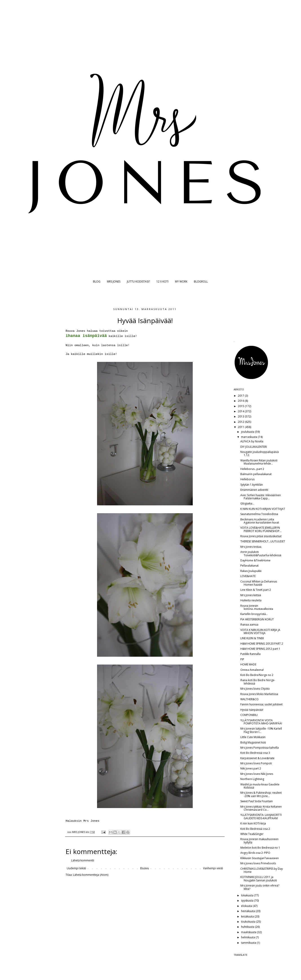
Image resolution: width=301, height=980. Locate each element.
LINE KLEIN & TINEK (252, 638)
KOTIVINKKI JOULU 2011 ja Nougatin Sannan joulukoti (259, 879)
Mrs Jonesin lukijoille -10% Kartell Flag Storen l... (261, 730)
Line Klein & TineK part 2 (256, 590)
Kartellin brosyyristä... (254, 614)
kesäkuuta (248, 916)
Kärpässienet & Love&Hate (257, 758)
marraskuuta (249, 437)
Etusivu (145, 868)
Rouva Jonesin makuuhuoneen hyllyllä (259, 841)
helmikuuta (248, 937)
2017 (241, 396)
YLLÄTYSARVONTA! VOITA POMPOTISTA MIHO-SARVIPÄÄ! (261, 722)
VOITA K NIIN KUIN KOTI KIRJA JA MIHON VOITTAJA (260, 631)
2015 (241, 406)
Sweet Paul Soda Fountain (257, 801)
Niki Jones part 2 (251, 768)
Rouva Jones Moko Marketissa (259, 694)
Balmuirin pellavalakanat (256, 474)
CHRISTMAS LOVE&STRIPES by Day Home (262, 870)
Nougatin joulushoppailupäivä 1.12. (260, 453)
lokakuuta (248, 895)
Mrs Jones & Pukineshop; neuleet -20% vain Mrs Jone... (261, 794)
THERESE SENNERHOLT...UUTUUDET (263, 541)
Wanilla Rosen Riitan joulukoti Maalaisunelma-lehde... (259, 462)
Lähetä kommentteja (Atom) (91, 875)
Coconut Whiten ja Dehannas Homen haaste (259, 583)
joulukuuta (248, 432)
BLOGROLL (201, 281)
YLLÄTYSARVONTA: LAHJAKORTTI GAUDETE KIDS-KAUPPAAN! (261, 816)
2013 (241, 416)
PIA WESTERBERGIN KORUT (257, 619)
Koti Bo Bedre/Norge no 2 (257, 675)
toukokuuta (249, 922)
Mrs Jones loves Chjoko (255, 689)
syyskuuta (248, 901)
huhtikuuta (248, 927)
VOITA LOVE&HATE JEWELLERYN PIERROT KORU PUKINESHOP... (261, 529)
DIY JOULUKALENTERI (254, 447)
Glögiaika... (247, 503)
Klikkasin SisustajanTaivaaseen (260, 858)
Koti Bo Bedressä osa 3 (255, 753)
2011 (241, 427)
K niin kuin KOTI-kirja (253, 823)
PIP (242, 659)
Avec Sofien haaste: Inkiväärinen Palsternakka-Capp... (261, 497)
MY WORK (181, 281)
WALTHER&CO (249, 699)
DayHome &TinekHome (255, 560)
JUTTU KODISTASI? (138, 281)
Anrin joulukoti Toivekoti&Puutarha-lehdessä (261, 553)
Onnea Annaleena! (252, 670)
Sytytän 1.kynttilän (252, 485)
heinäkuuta (248, 911)
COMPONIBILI (249, 715)
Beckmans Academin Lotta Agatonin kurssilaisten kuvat (260, 521)
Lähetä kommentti (83, 860)
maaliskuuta (249, 932)
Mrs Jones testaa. (251, 547)
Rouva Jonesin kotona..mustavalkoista (257, 607)
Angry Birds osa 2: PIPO (255, 853)
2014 (241, 411)
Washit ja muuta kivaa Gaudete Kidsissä (260, 786)
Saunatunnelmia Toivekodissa (259, 514)
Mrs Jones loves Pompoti (256, 763)
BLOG (97, 281)
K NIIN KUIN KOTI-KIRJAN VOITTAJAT (263, 509)
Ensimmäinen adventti (254, 490)
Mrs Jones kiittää (251, 595)
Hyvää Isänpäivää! (252, 710)
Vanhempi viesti (213, 868)
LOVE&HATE (248, 576)
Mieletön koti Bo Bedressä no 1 (260, 848)
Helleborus (247, 479)
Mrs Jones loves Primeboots (258, 863)
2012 (241, 422)
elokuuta (247, 906)
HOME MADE (248, 664)
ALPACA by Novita (252, 441)
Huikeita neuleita (251, 600)
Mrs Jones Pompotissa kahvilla (260, 748)
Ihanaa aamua (249, 625)
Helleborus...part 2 (252, 469)
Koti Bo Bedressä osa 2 (255, 829)
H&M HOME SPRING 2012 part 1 (260, 649)
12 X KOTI (162, 281)
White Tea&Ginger (252, 834)
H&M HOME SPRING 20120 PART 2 (262, 644)
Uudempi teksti (76, 868)
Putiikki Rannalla (250, 654)
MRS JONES (114, 281)
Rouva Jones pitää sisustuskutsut (261, 536)
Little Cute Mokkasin (253, 737)
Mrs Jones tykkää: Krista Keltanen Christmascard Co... (261, 808)
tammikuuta (249, 943)
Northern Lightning (252, 779)
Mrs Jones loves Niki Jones (257, 774)
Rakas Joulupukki (251, 571)
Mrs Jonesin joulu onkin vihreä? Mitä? (260, 887)
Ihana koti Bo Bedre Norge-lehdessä (258, 682)
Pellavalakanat (249, 566)
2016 (241, 401)
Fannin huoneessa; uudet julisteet (261, 704)
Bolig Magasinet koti (253, 742)
